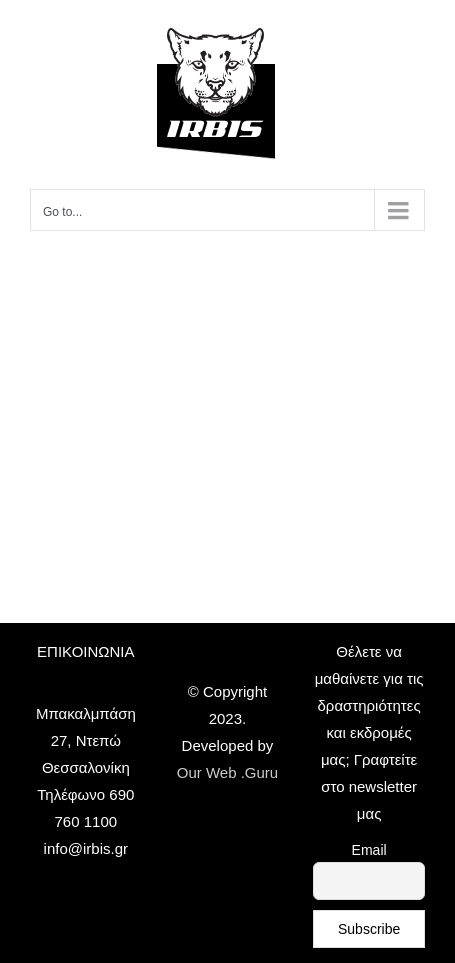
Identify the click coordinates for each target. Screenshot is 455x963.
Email (369, 850)
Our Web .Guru (227, 772)
